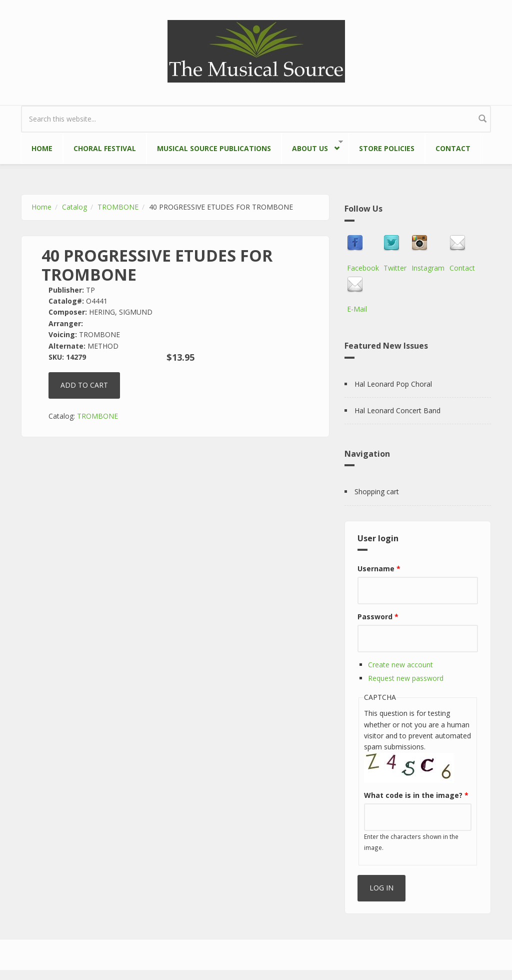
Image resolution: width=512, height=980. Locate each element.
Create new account (400, 665)
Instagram (428, 268)
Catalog (74, 207)
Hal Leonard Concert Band (397, 410)
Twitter (395, 268)
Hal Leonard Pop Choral (393, 384)
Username (379, 569)
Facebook (363, 268)
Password (378, 617)
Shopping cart (377, 492)
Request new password (406, 678)
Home (42, 148)
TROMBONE (118, 207)
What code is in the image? (416, 795)
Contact (453, 148)
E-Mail (357, 309)
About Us (312, 146)
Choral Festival (105, 148)
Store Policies (387, 148)
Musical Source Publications (214, 148)
